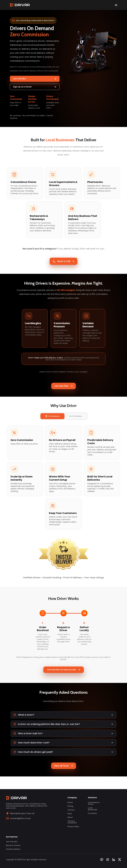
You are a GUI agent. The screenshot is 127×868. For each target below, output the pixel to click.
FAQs (70, 814)
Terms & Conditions (72, 822)
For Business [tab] (52, 423)
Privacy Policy (73, 827)
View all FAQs (64, 778)
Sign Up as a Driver (35, 87)
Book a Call (63, 264)
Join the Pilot (35, 79)
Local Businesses (93, 809)
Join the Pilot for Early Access (64, 681)
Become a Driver (13, 845)
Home (70, 802)
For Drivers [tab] (76, 423)
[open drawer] (116, 5)
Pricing (70, 806)
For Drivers (92, 813)
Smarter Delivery (13, 849)
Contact (71, 810)
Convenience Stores (94, 803)
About (70, 817)
